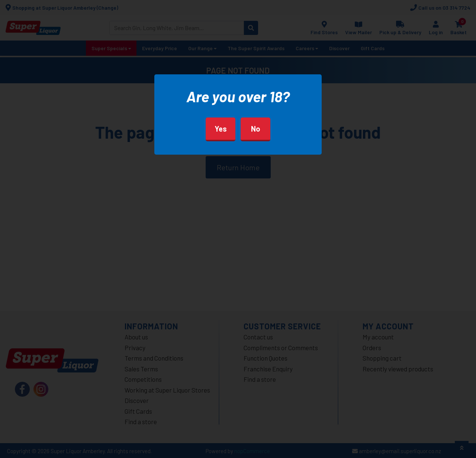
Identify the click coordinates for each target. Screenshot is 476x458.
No (256, 129)
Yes (221, 129)
